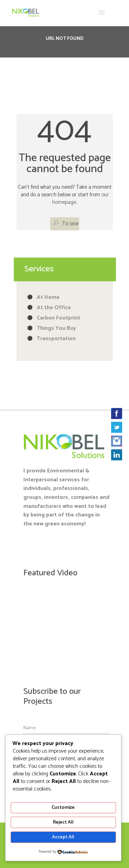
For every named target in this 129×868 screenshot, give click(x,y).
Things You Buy (56, 328)
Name (29, 728)
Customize (63, 808)
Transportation (56, 339)
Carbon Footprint (58, 318)
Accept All (63, 837)
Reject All (63, 822)
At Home (48, 297)
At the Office (54, 308)
